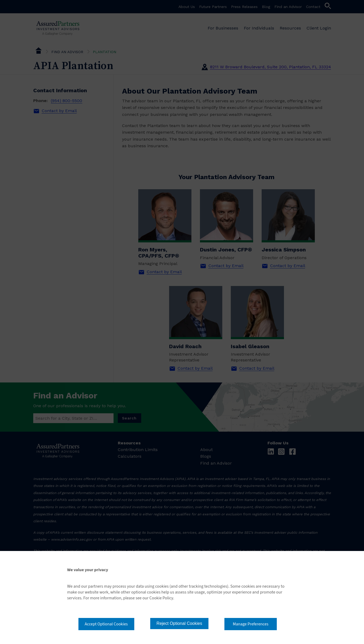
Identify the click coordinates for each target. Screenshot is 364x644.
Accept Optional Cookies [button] (106, 624)
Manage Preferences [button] (251, 624)
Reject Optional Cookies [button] (179, 623)
